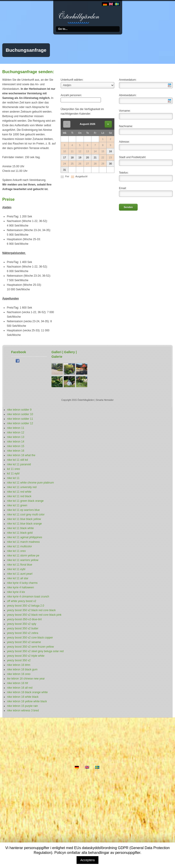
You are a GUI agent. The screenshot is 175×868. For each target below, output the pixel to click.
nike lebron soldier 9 (19, 410)
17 (64, 157)
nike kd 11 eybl (16, 569)
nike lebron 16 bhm (19, 665)
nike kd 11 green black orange (25, 501)
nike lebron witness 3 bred (23, 711)
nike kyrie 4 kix (16, 592)
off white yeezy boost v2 (22, 601)
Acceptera (87, 860)
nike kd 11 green (17, 505)
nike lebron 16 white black (23, 697)
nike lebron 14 (16, 442)
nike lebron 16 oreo (19, 674)
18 (72, 157)
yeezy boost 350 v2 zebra (23, 633)
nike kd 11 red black (19, 496)
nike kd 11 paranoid (19, 464)
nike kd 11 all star (18, 578)
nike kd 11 (13, 478)
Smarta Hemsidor (105, 400)
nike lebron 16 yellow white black (27, 701)
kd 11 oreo (14, 469)
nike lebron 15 (16, 446)
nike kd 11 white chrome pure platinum (30, 483)
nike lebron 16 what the (21, 455)
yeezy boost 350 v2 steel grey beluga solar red (35, 651)
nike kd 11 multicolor (19, 546)
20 (87, 157)
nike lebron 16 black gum (22, 670)
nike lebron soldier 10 (20, 414)
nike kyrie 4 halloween (21, 587)
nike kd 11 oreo (16, 551)
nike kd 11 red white (19, 492)
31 (64, 170)
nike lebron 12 (16, 433)
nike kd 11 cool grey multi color (26, 515)
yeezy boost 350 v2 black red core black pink (34, 615)
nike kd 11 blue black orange (24, 524)
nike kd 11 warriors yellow (23, 560)
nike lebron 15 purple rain (22, 706)
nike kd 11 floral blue (20, 565)
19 (80, 157)
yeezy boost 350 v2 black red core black (31, 610)
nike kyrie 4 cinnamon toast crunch (28, 597)
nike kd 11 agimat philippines (25, 537)
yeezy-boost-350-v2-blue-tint (24, 619)
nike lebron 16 (16, 451)
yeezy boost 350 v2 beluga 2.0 (26, 606)
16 (111, 151)
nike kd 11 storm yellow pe (23, 556)
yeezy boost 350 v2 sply (22, 624)
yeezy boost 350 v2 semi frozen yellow (30, 647)
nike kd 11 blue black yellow (24, 519)
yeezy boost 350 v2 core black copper (30, 638)
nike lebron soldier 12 (20, 423)
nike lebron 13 (16, 437)
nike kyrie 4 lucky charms (22, 583)
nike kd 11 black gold (20, 533)
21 (95, 157)
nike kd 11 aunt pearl (20, 574)
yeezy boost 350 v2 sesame (24, 642)
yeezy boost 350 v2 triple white (26, 656)
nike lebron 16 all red (20, 688)
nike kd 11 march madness (23, 542)
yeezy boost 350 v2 (19, 660)
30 (111, 164)
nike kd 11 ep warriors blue (23, 510)
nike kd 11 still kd (17, 460)
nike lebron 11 (16, 428)
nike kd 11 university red (22, 487)
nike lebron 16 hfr (18, 683)
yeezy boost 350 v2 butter (23, 628)
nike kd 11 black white (20, 528)
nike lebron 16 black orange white (27, 692)
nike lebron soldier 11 (20, 419)
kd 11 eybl (13, 474)
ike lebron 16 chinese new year (26, 679)
